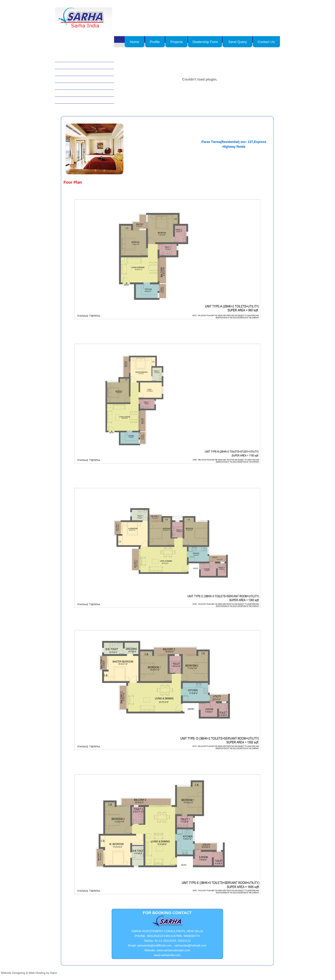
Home (134, 42)
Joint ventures (70, 79)
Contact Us (266, 42)
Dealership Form (205, 42)
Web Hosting (37, 973)
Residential (68, 86)
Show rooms (69, 100)
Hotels (65, 59)
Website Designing (13, 973)
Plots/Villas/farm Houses (77, 93)
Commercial (69, 66)
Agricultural (68, 73)
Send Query (238, 42)
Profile (155, 42)
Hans (54, 973)
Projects (177, 42)
